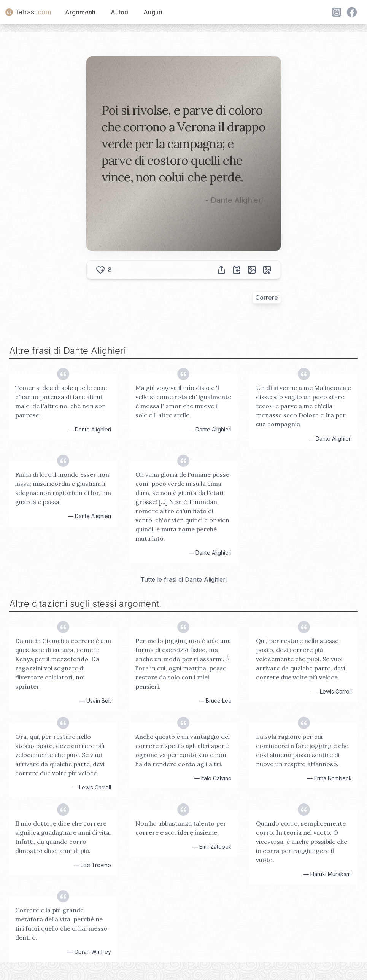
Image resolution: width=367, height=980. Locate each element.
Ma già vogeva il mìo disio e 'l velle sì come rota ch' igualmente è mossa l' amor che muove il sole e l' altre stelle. (183, 401)
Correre (267, 297)
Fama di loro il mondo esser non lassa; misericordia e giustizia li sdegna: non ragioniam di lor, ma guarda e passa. (63, 488)
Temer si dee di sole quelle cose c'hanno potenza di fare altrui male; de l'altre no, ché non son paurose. (61, 401)
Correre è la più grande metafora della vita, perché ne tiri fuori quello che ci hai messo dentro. (61, 924)
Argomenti (80, 12)
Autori (119, 12)
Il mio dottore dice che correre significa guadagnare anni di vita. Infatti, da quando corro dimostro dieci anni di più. (63, 837)
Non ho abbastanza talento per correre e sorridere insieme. (181, 828)
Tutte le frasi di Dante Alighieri (183, 579)
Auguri (153, 12)
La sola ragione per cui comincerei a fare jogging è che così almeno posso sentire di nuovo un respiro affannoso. (302, 750)
